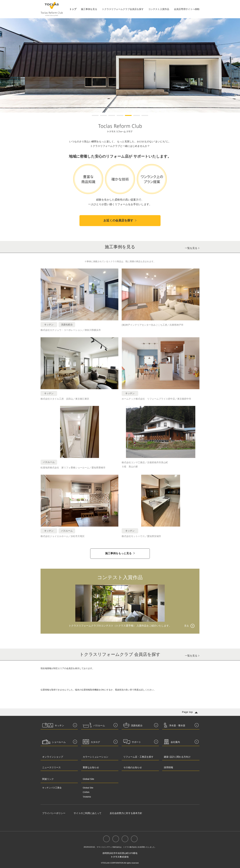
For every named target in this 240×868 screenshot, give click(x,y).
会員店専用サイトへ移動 (187, 9)
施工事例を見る (89, 9)
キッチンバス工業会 (52, 788)
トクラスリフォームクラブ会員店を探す (123, 9)
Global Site (88, 788)
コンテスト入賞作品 (159, 9)
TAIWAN (87, 797)
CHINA (86, 792)
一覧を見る (191, 248)
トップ (73, 9)
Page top (187, 712)
